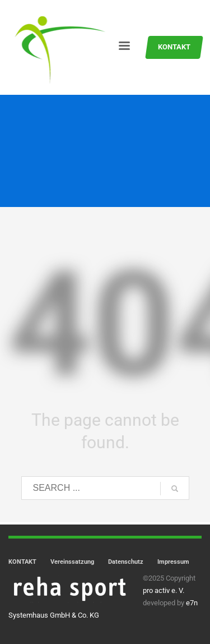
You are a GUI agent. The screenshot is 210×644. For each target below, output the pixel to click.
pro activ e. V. (164, 590)
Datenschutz (126, 562)
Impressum (173, 562)
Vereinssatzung (72, 562)
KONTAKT (22, 562)
